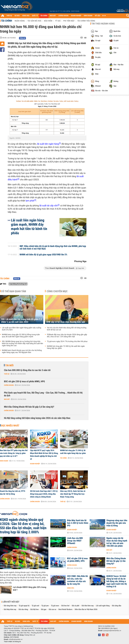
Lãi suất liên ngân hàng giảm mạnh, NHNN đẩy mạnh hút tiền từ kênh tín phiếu (29, 227)
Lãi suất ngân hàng (103, 606)
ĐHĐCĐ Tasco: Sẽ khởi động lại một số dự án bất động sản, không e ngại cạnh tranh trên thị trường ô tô (117, 581)
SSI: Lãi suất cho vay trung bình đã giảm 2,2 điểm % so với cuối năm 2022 (22, 321)
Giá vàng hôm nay (10, 606)
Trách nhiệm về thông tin (12, 642)
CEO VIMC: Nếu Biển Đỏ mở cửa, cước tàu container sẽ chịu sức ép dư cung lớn (77, 580)
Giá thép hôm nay (10, 609)
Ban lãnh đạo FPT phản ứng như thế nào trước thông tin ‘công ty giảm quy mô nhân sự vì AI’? (14, 453)
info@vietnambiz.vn (16, 639)
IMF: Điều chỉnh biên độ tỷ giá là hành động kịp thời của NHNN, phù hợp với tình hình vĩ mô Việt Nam (53, 248)
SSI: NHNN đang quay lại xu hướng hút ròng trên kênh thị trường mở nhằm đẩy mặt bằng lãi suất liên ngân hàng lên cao (23, 344)
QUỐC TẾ (35, 16)
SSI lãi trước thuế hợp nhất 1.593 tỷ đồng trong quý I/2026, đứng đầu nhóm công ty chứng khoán (44, 494)
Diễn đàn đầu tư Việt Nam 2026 (86, 609)
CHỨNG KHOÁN (63, 16)
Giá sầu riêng (23, 609)
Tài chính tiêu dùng (86, 21)
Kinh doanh (4, 461)
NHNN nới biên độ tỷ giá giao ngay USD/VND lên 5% (43, 255)
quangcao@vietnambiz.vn (112, 631)
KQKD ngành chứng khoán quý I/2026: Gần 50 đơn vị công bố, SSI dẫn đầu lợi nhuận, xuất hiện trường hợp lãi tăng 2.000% (23, 526)
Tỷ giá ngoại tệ (24, 606)
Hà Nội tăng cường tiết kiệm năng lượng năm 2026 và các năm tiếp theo (37, 418)
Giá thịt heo (34, 609)
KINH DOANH (88, 16)
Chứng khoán (9, 385)
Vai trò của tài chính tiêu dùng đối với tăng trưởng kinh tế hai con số (67, 329)
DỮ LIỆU (98, 16)
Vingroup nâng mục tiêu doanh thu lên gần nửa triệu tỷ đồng (117, 523)
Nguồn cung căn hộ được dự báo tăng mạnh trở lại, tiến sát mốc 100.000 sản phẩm (117, 542)
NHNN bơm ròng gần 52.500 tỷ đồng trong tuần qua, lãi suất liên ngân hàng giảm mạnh (21, 336)
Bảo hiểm (48, 21)
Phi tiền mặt (69, 21)
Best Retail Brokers (66, 609)
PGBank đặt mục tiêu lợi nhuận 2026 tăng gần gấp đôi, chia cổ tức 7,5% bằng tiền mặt (67, 336)
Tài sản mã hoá (34, 21)
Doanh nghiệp (35, 464)
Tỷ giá (58, 21)
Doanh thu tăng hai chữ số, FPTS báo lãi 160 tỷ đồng (13, 493)
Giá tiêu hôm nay (88, 606)
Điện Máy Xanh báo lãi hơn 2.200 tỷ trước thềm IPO (78, 523)
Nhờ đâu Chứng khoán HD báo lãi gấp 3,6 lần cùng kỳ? (29, 407)
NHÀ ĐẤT (53, 16)
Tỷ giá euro (55, 606)
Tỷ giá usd (35, 606)
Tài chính (7, 21)
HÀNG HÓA (26, 16)
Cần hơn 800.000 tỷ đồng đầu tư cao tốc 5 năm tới (27, 370)
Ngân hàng (20, 21)
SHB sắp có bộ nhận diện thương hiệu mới (66, 322)
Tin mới (9, 365)
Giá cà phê (75, 606)
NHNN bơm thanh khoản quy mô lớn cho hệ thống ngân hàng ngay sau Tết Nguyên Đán (22, 351)
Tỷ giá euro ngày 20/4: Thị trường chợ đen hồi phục (67, 341)
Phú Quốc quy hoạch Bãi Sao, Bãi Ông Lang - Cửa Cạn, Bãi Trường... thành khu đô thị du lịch (43, 394)
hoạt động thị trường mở (18, 284)
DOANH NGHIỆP (76, 16)
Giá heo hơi (65, 606)
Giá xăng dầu (116, 606)
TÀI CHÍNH (44, 16)
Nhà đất (7, 399)
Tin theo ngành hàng (103, 24)
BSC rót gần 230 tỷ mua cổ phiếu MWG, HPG (24, 381)
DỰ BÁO (17, 16)
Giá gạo (44, 609)
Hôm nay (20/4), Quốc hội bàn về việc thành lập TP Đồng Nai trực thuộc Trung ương (73, 494)
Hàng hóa (70, 588)
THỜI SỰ (9, 16)
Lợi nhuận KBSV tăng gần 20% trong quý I (30, 588)
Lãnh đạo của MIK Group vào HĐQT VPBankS (75, 541)
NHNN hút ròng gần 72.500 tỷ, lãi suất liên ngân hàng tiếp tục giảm (66, 347)
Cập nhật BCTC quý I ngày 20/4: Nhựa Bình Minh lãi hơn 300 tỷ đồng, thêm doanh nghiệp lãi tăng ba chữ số (44, 455)
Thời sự (7, 374)
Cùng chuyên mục (57, 291)
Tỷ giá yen (45, 606)
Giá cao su (53, 609)
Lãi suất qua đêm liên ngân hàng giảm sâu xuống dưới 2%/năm (22, 329)
